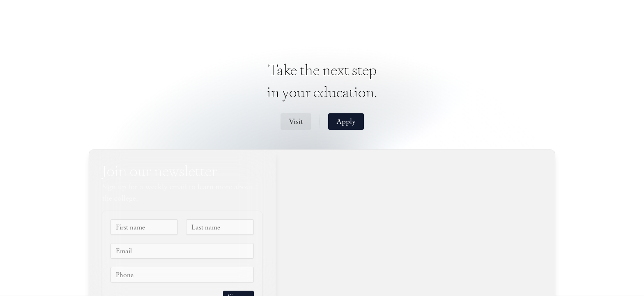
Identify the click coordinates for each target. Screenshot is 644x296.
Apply (346, 122)
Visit (296, 122)
